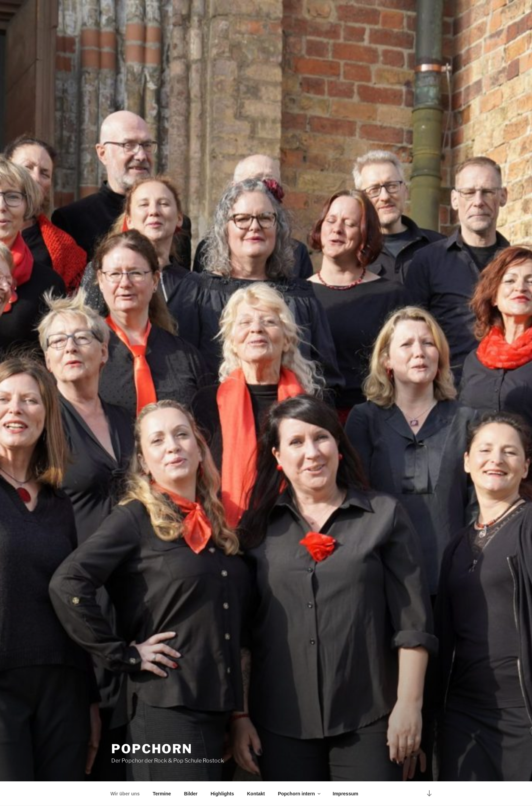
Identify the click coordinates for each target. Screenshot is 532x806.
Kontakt (256, 794)
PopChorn (152, 749)
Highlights (222, 794)
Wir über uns (125, 794)
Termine (162, 794)
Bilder (191, 794)
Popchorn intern (300, 794)
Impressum (346, 794)
